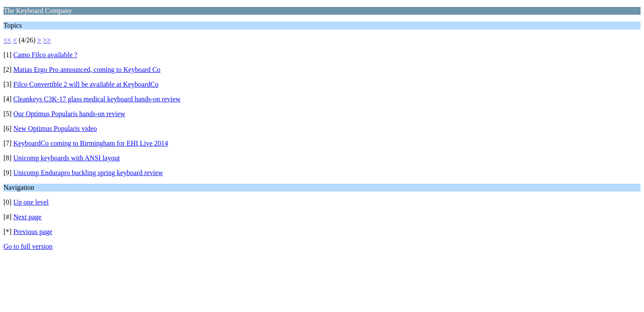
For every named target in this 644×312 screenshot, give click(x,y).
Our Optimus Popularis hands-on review (69, 114)
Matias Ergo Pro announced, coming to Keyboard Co (87, 70)
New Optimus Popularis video (55, 128)
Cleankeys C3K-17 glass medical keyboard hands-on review (97, 99)
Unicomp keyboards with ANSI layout (67, 158)
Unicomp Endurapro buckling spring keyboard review (88, 173)
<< (7, 40)
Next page (27, 217)
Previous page (33, 232)
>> (47, 40)
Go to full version (28, 246)
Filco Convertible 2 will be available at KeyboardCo (86, 84)
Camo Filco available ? (45, 55)
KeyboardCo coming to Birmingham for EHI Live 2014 (91, 143)
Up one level (31, 202)
